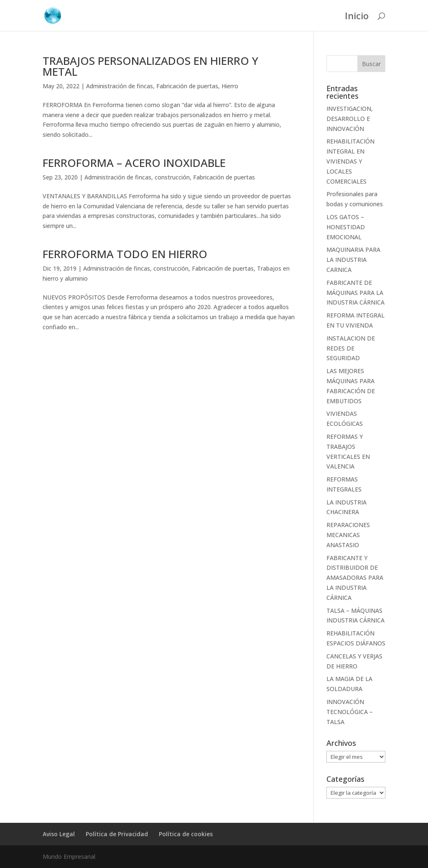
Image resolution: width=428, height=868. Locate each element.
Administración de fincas (120, 86)
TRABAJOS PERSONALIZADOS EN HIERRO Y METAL (150, 66)
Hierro (230, 86)
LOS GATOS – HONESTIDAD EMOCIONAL (346, 227)
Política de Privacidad (117, 834)
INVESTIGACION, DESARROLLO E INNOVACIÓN (350, 119)
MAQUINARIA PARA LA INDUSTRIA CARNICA (353, 260)
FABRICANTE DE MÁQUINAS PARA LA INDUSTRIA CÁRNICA (355, 293)
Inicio (357, 17)
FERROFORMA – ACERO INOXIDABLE (134, 163)
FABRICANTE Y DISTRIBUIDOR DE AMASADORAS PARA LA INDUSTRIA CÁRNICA (355, 578)
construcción (172, 177)
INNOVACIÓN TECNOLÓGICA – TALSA (350, 712)
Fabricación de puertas (187, 86)
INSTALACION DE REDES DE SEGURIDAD (351, 348)
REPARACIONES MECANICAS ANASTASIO (348, 535)
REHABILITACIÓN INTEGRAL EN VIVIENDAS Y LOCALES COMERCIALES (350, 161)
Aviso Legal (59, 834)
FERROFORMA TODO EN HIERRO (125, 254)
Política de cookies (186, 834)
